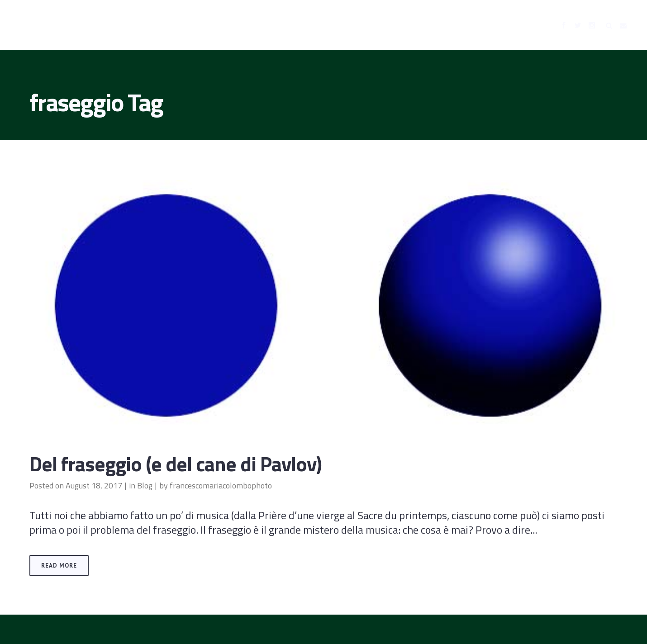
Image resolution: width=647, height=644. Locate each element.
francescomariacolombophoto (221, 485)
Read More (59, 566)
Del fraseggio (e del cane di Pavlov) (176, 464)
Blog (145, 485)
